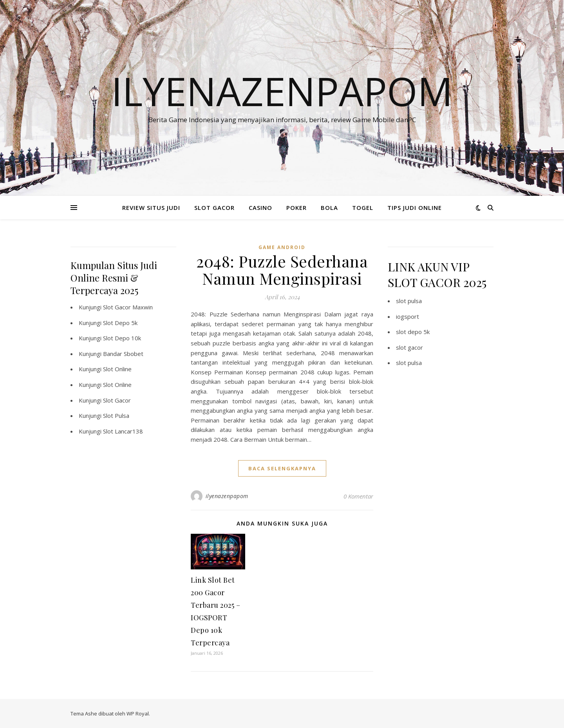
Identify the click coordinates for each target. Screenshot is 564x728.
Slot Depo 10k (122, 338)
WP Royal (138, 714)
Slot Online (117, 369)
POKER (296, 208)
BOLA (329, 208)
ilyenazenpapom (227, 496)
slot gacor (409, 347)
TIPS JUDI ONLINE (415, 208)
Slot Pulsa (116, 415)
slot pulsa (409, 301)
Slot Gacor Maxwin (128, 307)
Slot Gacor (117, 400)
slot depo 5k (413, 332)
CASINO (260, 208)
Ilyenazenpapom (282, 91)
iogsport (408, 316)
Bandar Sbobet (123, 354)
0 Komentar (358, 496)
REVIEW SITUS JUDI (151, 208)
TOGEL (363, 208)
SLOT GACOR (214, 208)
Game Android (282, 247)
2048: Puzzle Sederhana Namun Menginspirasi (282, 270)
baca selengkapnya (282, 468)
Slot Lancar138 (123, 431)
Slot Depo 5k (120, 323)
